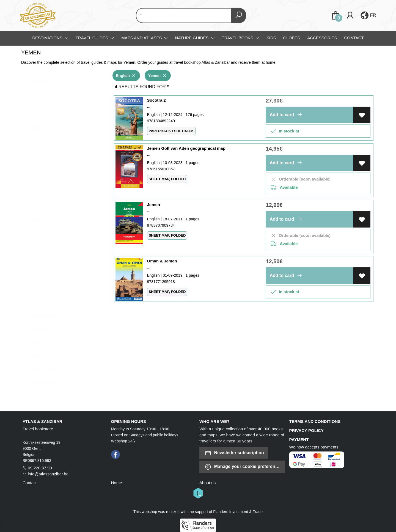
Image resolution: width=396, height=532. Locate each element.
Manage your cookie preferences (244, 467)
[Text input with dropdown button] (185, 16)
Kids (271, 38)
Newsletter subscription (234, 453)
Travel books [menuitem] (238, 38)
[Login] (350, 16)
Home (117, 483)
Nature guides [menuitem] (192, 38)
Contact (354, 38)
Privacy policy (306, 430)
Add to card (287, 115)
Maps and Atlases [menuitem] (142, 38)
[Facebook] (116, 454)
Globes (292, 38)
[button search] (239, 16)
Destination (43, 85)
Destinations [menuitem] (48, 38)
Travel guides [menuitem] (93, 38)
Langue (40, 129)
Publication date (48, 318)
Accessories (322, 38)
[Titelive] (198, 492)
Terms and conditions (315, 421)
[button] (368, 15)
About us (207, 483)
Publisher (42, 224)
